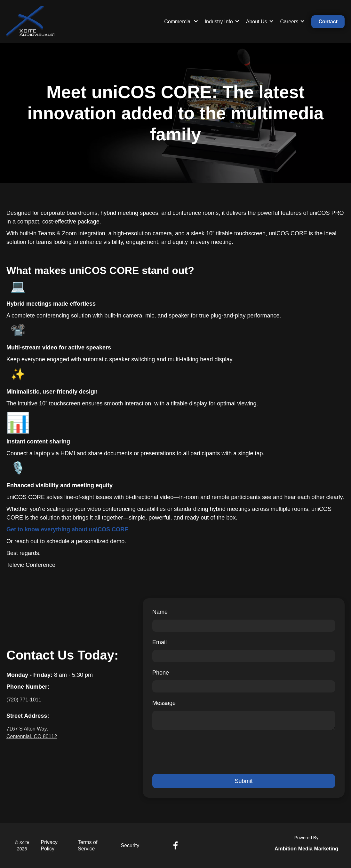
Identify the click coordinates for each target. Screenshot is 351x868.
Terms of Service (88, 845)
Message (164, 703)
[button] (181, 22)
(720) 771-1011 (24, 700)
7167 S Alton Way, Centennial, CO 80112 (32, 733)
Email (160, 642)
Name (160, 612)
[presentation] (201, 752)
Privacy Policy (49, 845)
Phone (161, 673)
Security (130, 845)
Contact (328, 22)
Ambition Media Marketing (306, 849)
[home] (31, 22)
